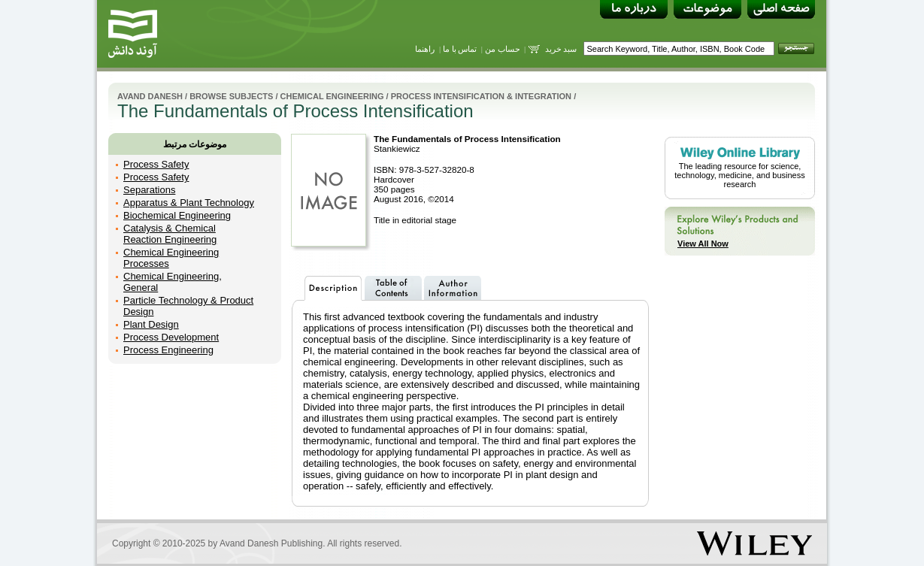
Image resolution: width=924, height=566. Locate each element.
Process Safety (156, 164)
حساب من (503, 49)
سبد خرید (561, 49)
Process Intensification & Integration (481, 96)
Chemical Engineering (332, 96)
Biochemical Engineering (177, 215)
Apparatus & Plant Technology (189, 203)
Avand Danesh (150, 96)
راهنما (425, 49)
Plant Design (151, 324)
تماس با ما (460, 49)
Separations (149, 190)
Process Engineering (168, 350)
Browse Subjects (231, 96)
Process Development (171, 337)
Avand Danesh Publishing (271, 543)
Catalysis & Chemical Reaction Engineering (170, 234)
